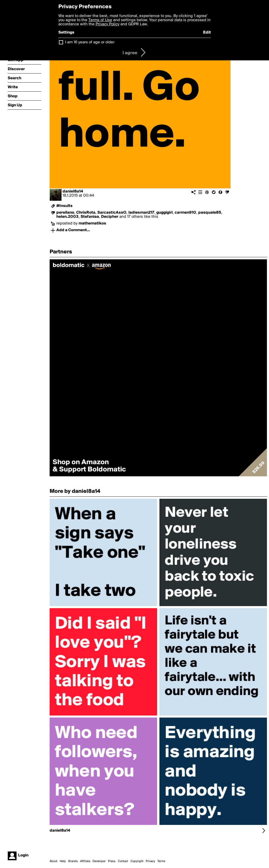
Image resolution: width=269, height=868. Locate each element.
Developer (99, 861)
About (53, 861)
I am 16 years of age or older (90, 42)
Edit (207, 33)
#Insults (64, 206)
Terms (161, 861)
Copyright (137, 861)
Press (112, 861)
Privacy (150, 861)
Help (63, 861)
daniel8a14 (73, 191)
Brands (73, 861)
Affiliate (85, 861)
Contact (123, 861)
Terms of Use (100, 20)
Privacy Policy (107, 24)
